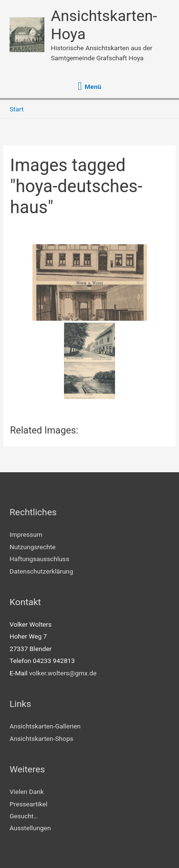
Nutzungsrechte (33, 547)
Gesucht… (24, 816)
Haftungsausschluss (39, 559)
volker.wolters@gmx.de (63, 673)
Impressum (26, 534)
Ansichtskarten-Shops (42, 738)
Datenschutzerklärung (41, 571)
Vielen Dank (27, 792)
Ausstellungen (30, 828)
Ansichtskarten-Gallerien (45, 726)
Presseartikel (28, 804)
